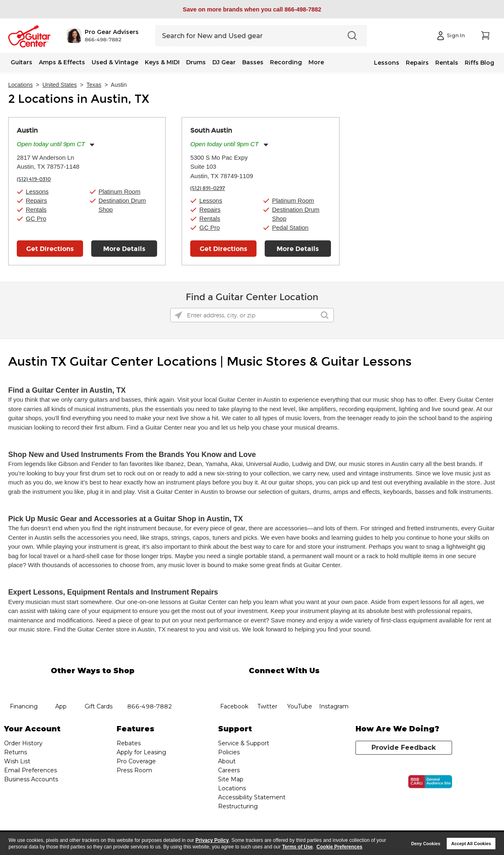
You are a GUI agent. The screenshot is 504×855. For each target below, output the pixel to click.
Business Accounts (31, 779)
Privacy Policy (212, 840)
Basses (253, 62)
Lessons (387, 63)
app (61, 686)
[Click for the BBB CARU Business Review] (430, 782)
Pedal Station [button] (290, 227)
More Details (124, 249)
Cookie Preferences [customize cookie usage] (340, 847)
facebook (234, 686)
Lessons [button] (37, 191)
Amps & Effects (62, 62)
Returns (16, 752)
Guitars (21, 62)
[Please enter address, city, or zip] (252, 315)
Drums (196, 62)
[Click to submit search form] (325, 315)
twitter (267, 686)
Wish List (17, 761)
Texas (94, 85)
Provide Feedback (404, 748)
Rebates (129, 743)
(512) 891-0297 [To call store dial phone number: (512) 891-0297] (208, 188)
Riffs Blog (479, 63)
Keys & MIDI (162, 62)
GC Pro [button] (36, 218)
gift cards (98, 686)
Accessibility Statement (252, 797)
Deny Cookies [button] (426, 844)
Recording (286, 62)
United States (60, 85)
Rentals (447, 63)
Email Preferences (30, 770)
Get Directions (50, 249)
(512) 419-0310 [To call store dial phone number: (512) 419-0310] (34, 179)
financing (24, 686)
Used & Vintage (115, 62)
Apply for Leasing (141, 752)
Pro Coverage (136, 761)
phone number (150, 686)
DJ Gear (224, 62)
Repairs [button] (36, 200)
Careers (229, 770)
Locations (20, 85)
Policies (229, 752)
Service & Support (244, 743)
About (227, 761)
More (316, 62)
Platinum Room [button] (120, 191)
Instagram (334, 686)
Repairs (417, 63)
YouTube (300, 686)
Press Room (134, 770)
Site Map (231, 779)
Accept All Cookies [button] (471, 844)
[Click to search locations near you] (178, 315)
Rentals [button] (36, 209)
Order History (23, 743)
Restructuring (238, 806)
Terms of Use (297, 847)
